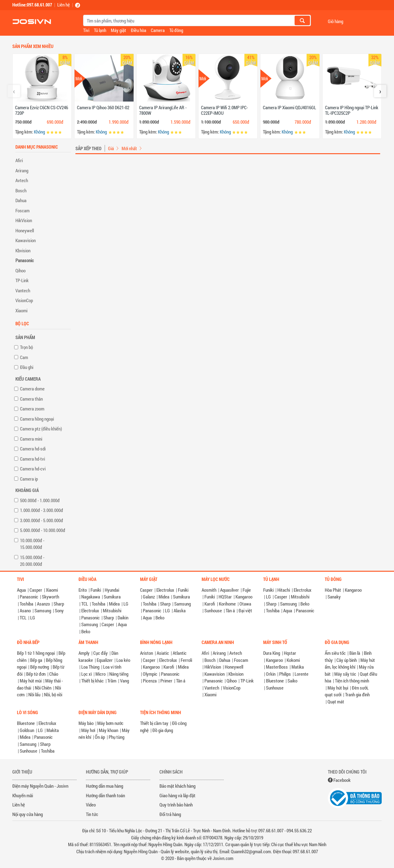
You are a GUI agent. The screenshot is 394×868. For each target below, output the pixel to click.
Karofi (210, 604)
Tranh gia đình (357, 694)
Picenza (150, 681)
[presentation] (14, 91)
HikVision (24, 220)
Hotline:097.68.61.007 (32, 5)
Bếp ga (36, 660)
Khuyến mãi (23, 795)
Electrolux (90, 610)
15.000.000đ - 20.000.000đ (32, 561)
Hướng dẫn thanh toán (105, 795)
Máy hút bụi (338, 688)
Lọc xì (86, 674)
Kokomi (293, 660)
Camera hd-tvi (32, 459)
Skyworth (50, 597)
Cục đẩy (101, 653)
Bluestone (275, 681)
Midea (114, 604)
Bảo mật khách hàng (177, 786)
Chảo (54, 674)
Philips (285, 674)
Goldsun (27, 730)
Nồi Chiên (43, 688)
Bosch (21, 190)
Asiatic (163, 653)
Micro (101, 674)
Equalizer (105, 660)
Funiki (96, 590)
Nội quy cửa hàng (28, 814)
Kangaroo (244, 597)
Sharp (59, 604)
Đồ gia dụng (163, 730)
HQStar (225, 597)
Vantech (23, 290)
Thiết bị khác (92, 681)
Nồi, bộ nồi (53, 694)
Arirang (22, 170)
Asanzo (43, 604)
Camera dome (32, 389)
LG (33, 618)
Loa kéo (123, 660)
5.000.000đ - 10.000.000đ (43, 530)
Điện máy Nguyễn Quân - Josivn (40, 786)
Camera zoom (32, 409)
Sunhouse (213, 610)
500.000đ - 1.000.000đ (40, 500)
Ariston (147, 653)
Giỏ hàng (336, 21)
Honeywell (25, 230)
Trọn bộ (26, 347)
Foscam (22, 210)
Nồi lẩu (34, 694)
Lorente (302, 674)
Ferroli (186, 660)
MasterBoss (277, 667)
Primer (166, 681)
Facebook (342, 780)
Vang (125, 681)
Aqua (21, 590)
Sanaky (334, 597)
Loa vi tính (112, 667)
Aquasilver (229, 590)
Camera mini (31, 439)
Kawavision (26, 240)
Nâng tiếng (119, 674)
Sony (59, 610)
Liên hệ (64, 5)
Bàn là (355, 653)
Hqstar (290, 653)
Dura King (272, 653)
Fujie (247, 590)
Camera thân (31, 399)
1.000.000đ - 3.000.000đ (42, 510)
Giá (111, 148)
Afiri (19, 160)
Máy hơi (88, 730)
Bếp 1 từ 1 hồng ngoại (36, 653)
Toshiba (26, 604)
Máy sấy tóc (345, 674)
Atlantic (180, 653)
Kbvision (23, 250)
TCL (23, 618)
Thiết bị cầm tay (154, 723)
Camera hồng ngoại (37, 419)
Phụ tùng (117, 737)
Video (91, 805)
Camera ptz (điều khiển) (41, 429)
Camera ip (29, 479)
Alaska (180, 610)
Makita (53, 730)
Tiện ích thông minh (352, 681)
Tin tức (92, 814)
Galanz (149, 597)
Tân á (230, 610)
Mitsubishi (112, 610)
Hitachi (284, 590)
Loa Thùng (90, 667)
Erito (83, 590)
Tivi (86, 30)
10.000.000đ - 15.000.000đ (32, 544)
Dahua (21, 200)
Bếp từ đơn (36, 674)
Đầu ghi (27, 367)
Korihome (227, 604)
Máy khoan (109, 730)
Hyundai (112, 590)
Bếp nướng (40, 667)
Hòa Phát (333, 590)
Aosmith (209, 590)
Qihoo (20, 270)
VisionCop (24, 300)
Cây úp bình (347, 660)
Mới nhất (129, 148)
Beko (86, 631)
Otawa (245, 604)
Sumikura (112, 597)
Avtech (22, 180)
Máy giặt (119, 30)
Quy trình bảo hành (176, 805)
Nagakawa (91, 597)
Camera (158, 30)
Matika (298, 667)
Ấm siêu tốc (335, 653)
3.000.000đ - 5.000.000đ (42, 520)
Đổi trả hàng (170, 814)
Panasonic (25, 260)
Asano (25, 610)
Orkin (271, 674)
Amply (84, 653)
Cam (24, 357)
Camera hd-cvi (33, 469)
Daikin (123, 618)
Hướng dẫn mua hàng (105, 786)
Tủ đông (176, 30)
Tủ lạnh (100, 30)
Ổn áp (100, 737)
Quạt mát (336, 702)
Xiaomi (21, 310)
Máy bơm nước (110, 723)
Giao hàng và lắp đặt (177, 795)
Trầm (112, 681)
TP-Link (22, 280)
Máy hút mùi (31, 681)
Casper (36, 590)
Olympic (150, 674)
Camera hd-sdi (33, 449)
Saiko (292, 681)
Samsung (43, 610)
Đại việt (245, 610)
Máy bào (86, 723)
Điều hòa (139, 30)
